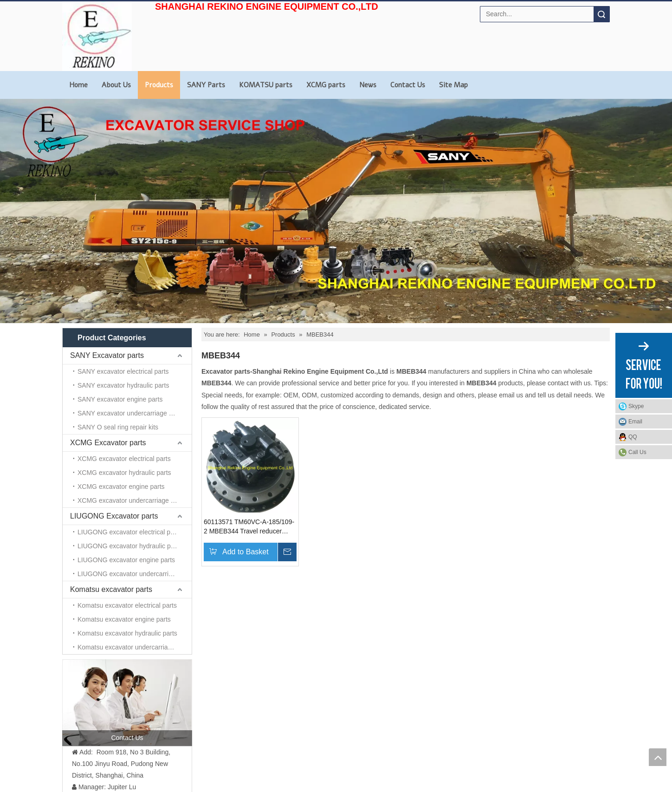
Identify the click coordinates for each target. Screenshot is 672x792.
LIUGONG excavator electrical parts (129, 532)
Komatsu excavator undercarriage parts (134, 647)
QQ (633, 437)
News (368, 85)
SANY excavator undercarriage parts (130, 413)
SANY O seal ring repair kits (118, 427)
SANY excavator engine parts (120, 399)
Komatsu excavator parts (111, 589)
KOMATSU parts (266, 85)
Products (159, 85)
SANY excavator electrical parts (123, 371)
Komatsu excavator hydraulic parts (127, 633)
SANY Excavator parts (107, 355)
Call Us (637, 452)
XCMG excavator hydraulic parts (124, 473)
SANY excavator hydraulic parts (123, 385)
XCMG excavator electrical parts (124, 459)
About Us (116, 85)
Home (78, 85)
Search (601, 14)
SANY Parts (206, 85)
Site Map (453, 85)
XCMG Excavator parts (108, 443)
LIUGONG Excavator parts (114, 516)
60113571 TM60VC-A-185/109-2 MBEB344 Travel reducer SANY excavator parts (249, 527)
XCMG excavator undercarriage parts (131, 500)
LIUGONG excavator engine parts (126, 560)
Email (635, 422)
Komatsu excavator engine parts (124, 619)
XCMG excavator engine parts (121, 487)
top (658, 757)
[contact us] (127, 702)
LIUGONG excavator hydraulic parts (129, 546)
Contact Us (408, 85)
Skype (636, 406)
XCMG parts (326, 85)
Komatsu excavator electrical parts (127, 605)
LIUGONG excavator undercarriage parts (135, 574)
